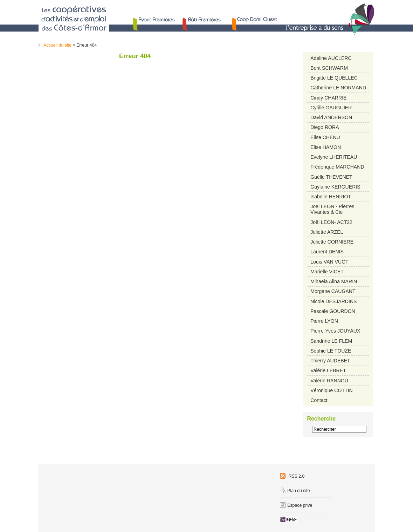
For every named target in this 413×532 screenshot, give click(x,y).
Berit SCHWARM (329, 68)
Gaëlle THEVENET (331, 177)
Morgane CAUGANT (333, 291)
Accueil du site (58, 45)
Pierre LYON (324, 321)
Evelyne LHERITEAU (334, 157)
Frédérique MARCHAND (337, 167)
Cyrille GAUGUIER (331, 108)
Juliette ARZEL (327, 232)
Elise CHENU (325, 137)
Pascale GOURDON (333, 311)
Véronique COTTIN (332, 390)
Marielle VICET (327, 272)
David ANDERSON (331, 117)
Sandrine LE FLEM (331, 341)
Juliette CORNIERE (332, 242)
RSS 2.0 (292, 476)
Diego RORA (325, 127)
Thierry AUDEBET (330, 361)
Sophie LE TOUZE (331, 351)
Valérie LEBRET (328, 370)
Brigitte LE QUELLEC (334, 78)
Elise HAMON (326, 147)
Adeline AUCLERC (331, 58)
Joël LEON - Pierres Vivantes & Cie (332, 209)
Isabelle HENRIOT (331, 197)
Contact (319, 400)
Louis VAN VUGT (329, 262)
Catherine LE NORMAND (338, 88)
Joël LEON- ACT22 (331, 222)
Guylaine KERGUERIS (335, 187)
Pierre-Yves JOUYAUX (335, 331)
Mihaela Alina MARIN (334, 281)
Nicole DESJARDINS (333, 301)
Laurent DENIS (327, 252)
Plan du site (295, 491)
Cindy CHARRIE (328, 98)
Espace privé (296, 505)
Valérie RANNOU (329, 381)
